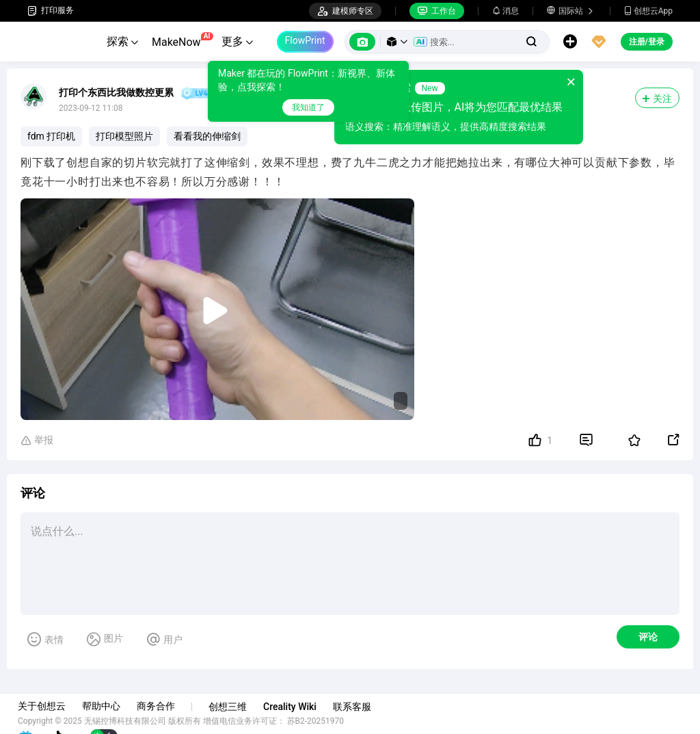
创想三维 (237, 707)
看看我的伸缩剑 (207, 136)
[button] (397, 42)
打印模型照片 (124, 136)
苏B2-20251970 (325, 721)
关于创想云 (51, 706)
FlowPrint (305, 40)
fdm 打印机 (51, 136)
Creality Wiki (299, 707)
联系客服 (362, 707)
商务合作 (165, 706)
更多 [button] (237, 41)
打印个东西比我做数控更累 (116, 92)
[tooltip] (308, 91)
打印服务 (51, 11)
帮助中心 (111, 706)
